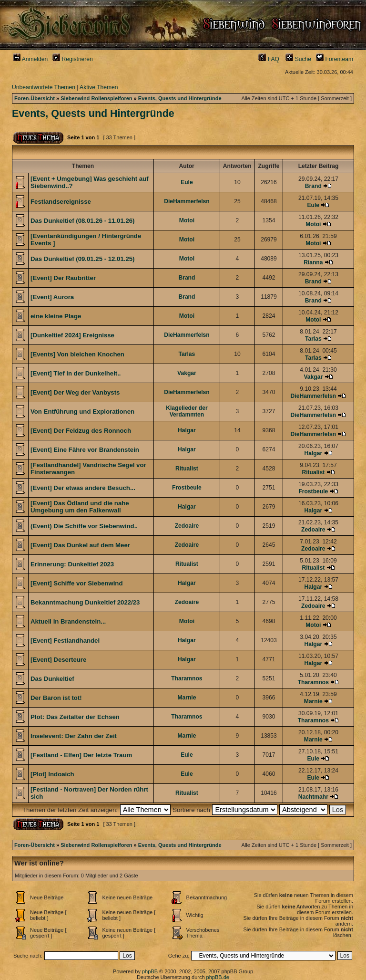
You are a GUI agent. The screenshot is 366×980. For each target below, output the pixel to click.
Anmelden (30, 59)
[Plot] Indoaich (52, 774)
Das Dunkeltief (52, 679)
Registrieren (73, 59)
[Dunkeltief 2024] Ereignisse (72, 335)
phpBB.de (218, 977)
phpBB (150, 971)
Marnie (187, 698)
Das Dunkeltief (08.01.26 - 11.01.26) (82, 221)
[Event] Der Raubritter (63, 278)
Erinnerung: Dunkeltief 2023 (72, 564)
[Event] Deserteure (58, 660)
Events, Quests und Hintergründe (180, 98)
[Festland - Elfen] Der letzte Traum (81, 755)
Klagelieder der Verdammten (187, 411)
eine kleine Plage (56, 316)
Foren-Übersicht (35, 98)
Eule (187, 182)
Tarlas (313, 339)
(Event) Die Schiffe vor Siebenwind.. (84, 526)
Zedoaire (187, 526)
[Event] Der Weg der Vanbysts (75, 392)
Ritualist (187, 469)
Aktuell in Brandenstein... (68, 621)
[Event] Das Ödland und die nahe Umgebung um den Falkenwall (80, 507)
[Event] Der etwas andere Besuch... (83, 488)
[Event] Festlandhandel (65, 641)
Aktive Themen (99, 87)
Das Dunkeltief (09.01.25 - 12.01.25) (82, 259)
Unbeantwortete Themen (44, 87)
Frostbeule (187, 488)
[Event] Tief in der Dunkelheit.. (76, 373)
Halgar (187, 430)
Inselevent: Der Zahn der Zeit (74, 736)
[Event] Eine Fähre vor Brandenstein (85, 450)
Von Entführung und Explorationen (82, 412)
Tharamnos (187, 678)
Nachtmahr (313, 797)
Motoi (187, 220)
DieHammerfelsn (187, 201)
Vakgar (187, 373)
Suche (298, 59)
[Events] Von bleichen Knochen (77, 354)
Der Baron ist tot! (56, 698)
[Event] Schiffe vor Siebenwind (76, 583)
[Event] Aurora (52, 297)
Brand (313, 186)
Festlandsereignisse (61, 202)
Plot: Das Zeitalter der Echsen (75, 717)
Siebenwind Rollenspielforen (96, 98)
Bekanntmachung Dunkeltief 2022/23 (85, 602)
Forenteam (335, 59)
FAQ (269, 59)
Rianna (313, 262)
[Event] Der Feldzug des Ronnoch (81, 431)
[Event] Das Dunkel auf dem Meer (80, 545)
